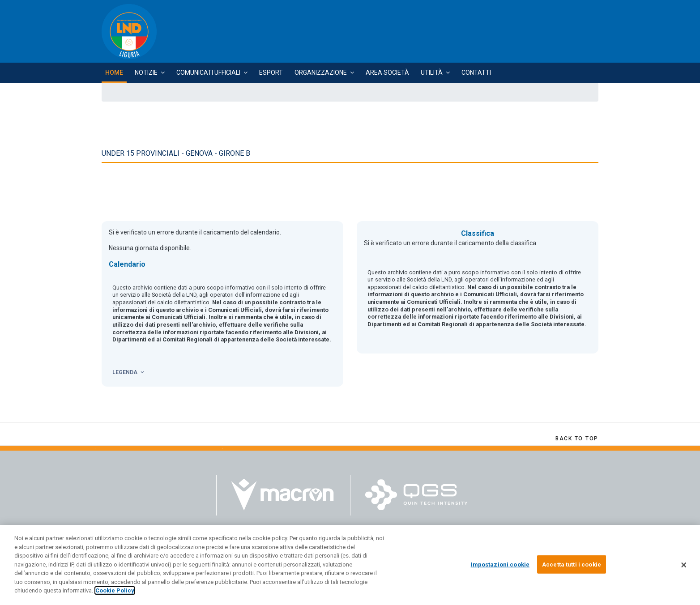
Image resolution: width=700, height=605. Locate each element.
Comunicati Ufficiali (208, 72)
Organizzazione (321, 72)
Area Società (387, 72)
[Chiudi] (684, 569)
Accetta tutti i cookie (572, 568)
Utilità (432, 72)
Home (114, 72)
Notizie (146, 72)
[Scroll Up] (577, 439)
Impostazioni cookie (500, 568)
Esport (271, 72)
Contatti (476, 72)
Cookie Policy (115, 594)
